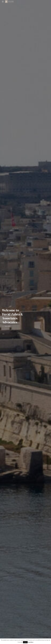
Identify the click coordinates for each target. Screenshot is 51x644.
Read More (31, 642)
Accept (25, 642)
